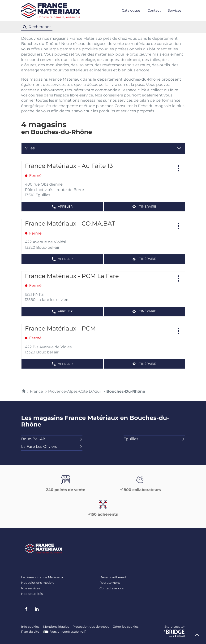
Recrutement (110, 583)
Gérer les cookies (126, 627)
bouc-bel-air (52, 439)
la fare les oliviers (52, 447)
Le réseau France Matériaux (42, 577)
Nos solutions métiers (38, 583)
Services (174, 11)
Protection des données (91, 627)
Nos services (31, 589)
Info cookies (30, 627)
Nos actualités (32, 594)
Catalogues (131, 11)
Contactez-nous (112, 589)
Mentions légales (56, 627)
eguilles (154, 439)
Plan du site (30, 632)
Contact (154, 11)
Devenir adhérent (113, 577)
